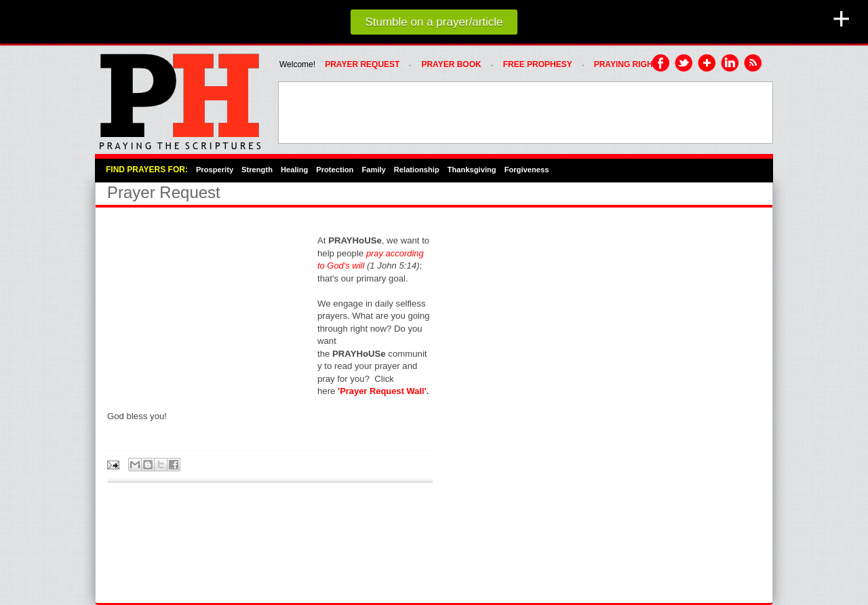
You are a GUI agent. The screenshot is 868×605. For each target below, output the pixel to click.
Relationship (417, 170)
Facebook (661, 64)
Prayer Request (362, 64)
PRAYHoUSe (180, 98)
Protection (335, 170)
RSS (753, 64)
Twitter (684, 64)
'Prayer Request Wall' (382, 391)
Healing (294, 170)
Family (373, 170)
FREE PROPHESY (538, 64)
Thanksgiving (472, 170)
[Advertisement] (526, 113)
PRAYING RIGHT (626, 64)
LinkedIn (730, 64)
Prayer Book (451, 64)
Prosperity (215, 170)
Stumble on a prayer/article (434, 22)
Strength (257, 170)
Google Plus (707, 64)
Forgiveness (527, 170)
